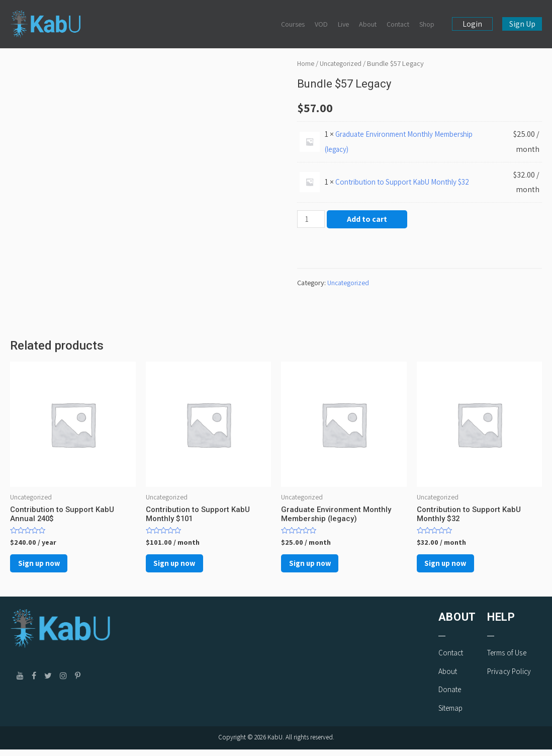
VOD (321, 24)
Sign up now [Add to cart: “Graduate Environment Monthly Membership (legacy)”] (318, 567)
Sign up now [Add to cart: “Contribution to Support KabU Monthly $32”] (454, 567)
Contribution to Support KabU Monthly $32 (408, 182)
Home (306, 63)
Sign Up (522, 24)
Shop (427, 24)
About (368, 24)
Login (472, 24)
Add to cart (369, 219)
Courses (293, 24)
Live (343, 24)
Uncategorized (343, 63)
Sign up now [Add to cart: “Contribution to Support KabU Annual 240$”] (47, 567)
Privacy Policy (509, 678)
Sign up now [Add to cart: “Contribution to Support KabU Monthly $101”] (183, 567)
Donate (450, 696)
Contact (398, 24)
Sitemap (451, 715)
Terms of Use (507, 659)
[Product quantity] (312, 219)
